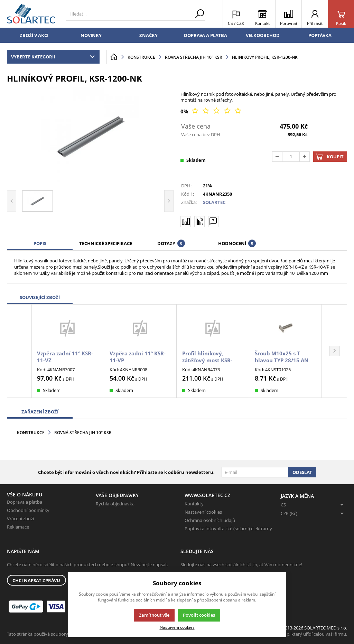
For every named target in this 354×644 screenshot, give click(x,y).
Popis (40, 243)
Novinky (91, 35)
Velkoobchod (263, 35)
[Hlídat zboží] (199, 221)
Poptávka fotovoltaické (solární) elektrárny (228, 529)
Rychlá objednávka (115, 504)
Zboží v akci (34, 35)
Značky (148, 35)
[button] (335, 351)
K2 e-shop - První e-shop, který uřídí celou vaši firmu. (293, 634)
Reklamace (18, 527)
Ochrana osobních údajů (210, 520)
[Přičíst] (305, 157)
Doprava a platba (206, 35)
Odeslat (302, 472)
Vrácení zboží (20, 519)
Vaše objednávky (117, 495)
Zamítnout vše (154, 615)
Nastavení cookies (203, 512)
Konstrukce (31, 433)
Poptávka (320, 35)
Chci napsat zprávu (36, 580)
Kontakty (194, 504)
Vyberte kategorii (54, 57)
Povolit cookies (199, 615)
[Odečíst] (277, 157)
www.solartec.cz (207, 495)
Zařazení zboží (40, 412)
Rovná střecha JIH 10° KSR (83, 433)
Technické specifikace (106, 243)
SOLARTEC (214, 202)
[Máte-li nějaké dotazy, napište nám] (213, 221)
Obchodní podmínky (28, 510)
